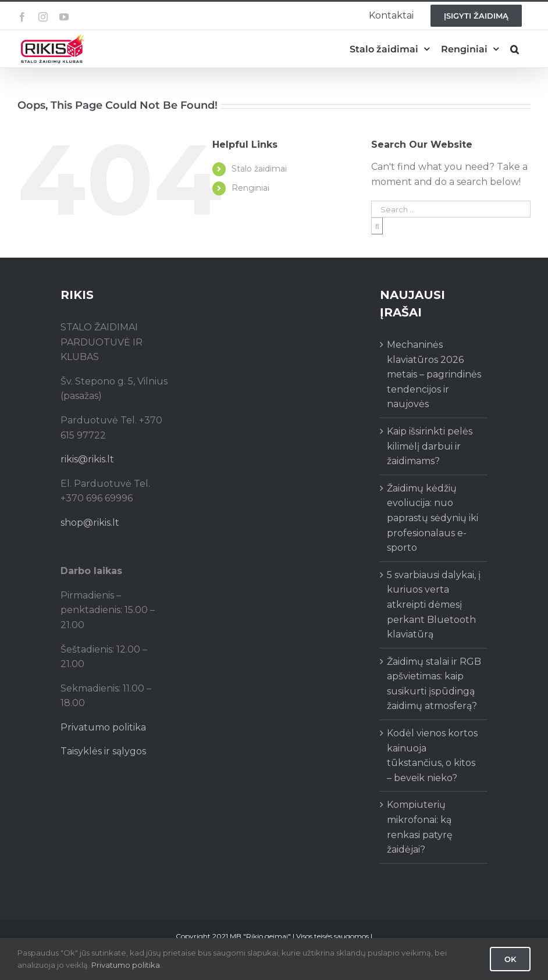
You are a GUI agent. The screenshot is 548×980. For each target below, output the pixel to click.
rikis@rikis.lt (87, 459)
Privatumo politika (103, 727)
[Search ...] (451, 209)
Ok (510, 959)
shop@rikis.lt (90, 523)
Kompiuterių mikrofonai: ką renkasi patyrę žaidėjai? (420, 827)
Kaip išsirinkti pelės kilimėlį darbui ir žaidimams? (430, 446)
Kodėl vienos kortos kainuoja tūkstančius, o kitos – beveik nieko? (432, 756)
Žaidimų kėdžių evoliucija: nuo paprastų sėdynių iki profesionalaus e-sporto (433, 518)
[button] (515, 49)
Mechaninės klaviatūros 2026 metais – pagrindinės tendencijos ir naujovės (434, 374)
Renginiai (250, 188)
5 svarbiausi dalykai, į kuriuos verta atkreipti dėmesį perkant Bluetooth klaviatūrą (434, 605)
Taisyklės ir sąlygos (103, 751)
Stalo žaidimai (259, 169)
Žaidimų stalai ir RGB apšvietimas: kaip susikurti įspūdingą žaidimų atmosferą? (434, 684)
